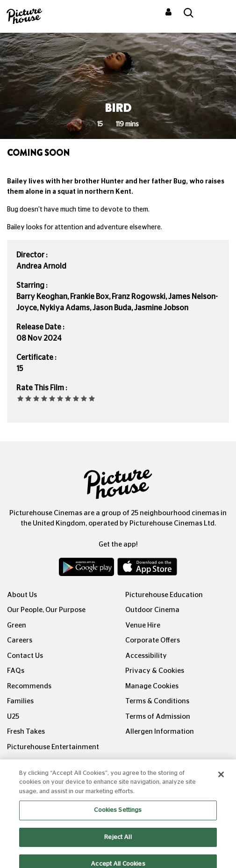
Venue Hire (143, 625)
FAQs (16, 671)
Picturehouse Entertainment (53, 747)
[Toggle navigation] (216, 14)
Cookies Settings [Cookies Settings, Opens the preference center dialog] (118, 816)
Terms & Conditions (157, 701)
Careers (20, 640)
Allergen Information (160, 732)
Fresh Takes (26, 732)
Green (17, 625)
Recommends (29, 686)
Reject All (118, 842)
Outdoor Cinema (152, 610)
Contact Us (25, 656)
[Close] (221, 780)
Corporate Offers (153, 640)
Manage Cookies (152, 686)
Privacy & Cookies (155, 671)
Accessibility (146, 656)
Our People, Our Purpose (46, 610)
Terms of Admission (158, 717)
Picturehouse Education (164, 595)
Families (20, 701)
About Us (22, 595)
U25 (13, 717)
